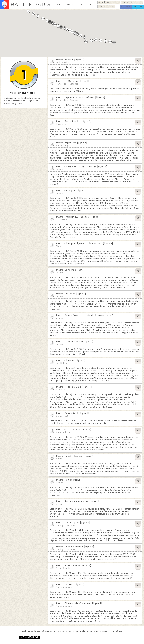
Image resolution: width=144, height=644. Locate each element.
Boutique (118, 631)
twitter (138, 7)
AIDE (91, 4)
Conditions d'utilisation (98, 631)
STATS (70, 4)
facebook (126, 7)
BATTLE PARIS (31, 4)
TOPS (81, 4)
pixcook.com (66, 631)
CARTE (59, 4)
